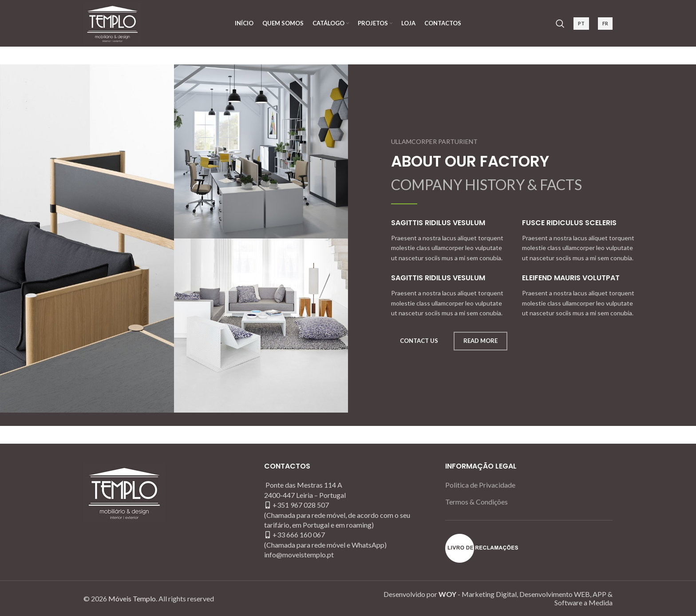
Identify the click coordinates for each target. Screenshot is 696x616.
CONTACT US (419, 341)
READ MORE (480, 341)
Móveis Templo (132, 598)
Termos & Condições (477, 502)
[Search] (560, 24)
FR (605, 23)
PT (581, 23)
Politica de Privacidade (480, 485)
